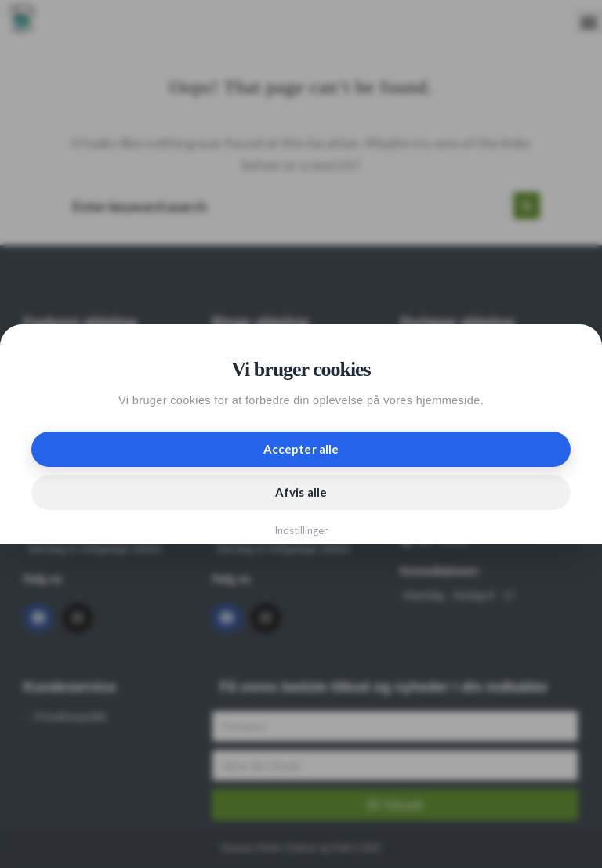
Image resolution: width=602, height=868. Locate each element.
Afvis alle (301, 492)
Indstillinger (301, 530)
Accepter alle (301, 449)
